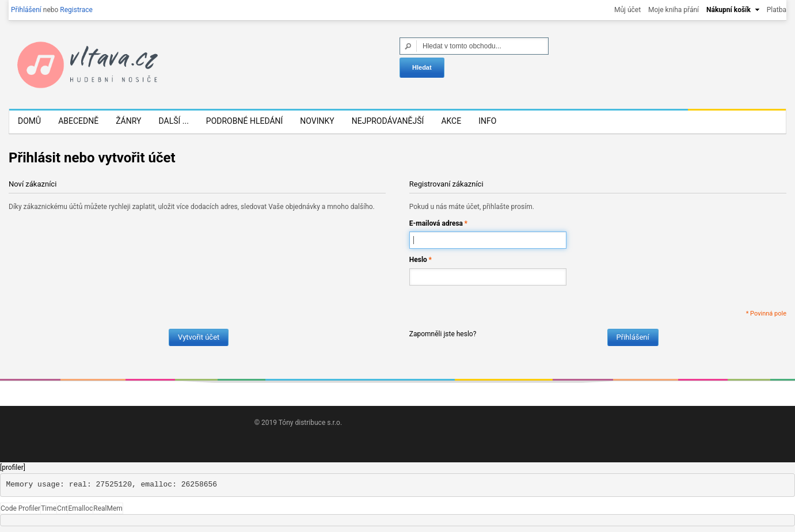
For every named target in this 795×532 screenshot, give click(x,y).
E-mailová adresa (436, 224)
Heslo (418, 260)
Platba (777, 10)
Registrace (76, 10)
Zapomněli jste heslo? (443, 334)
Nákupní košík (729, 10)
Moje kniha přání (674, 10)
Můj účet (627, 10)
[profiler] (13, 468)
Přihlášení (26, 10)
